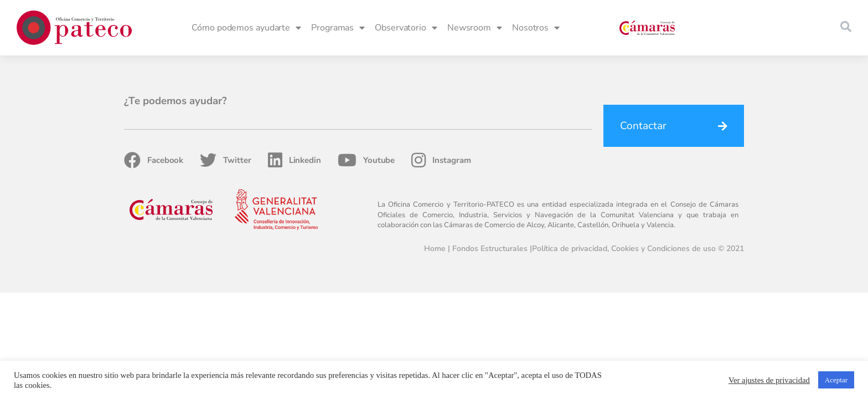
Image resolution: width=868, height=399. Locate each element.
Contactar (643, 126)
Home (435, 249)
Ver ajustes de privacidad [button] (769, 380)
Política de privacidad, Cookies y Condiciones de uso (624, 249)
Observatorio (406, 28)
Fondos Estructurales (490, 249)
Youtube (366, 160)
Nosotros (536, 28)
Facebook (154, 160)
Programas (338, 28)
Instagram (441, 160)
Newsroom (475, 28)
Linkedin (294, 160)
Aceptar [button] (836, 380)
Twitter (225, 160)
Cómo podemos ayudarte (246, 28)
